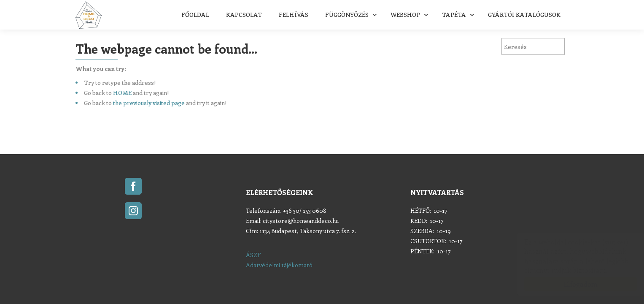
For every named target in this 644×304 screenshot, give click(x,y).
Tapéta (454, 15)
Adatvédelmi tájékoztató (279, 265)
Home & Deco (89, 15)
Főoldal (195, 15)
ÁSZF (253, 255)
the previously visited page (149, 103)
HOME (122, 93)
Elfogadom (572, 284)
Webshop (405, 15)
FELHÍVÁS (294, 15)
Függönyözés (347, 15)
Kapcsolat (244, 15)
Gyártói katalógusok (524, 15)
